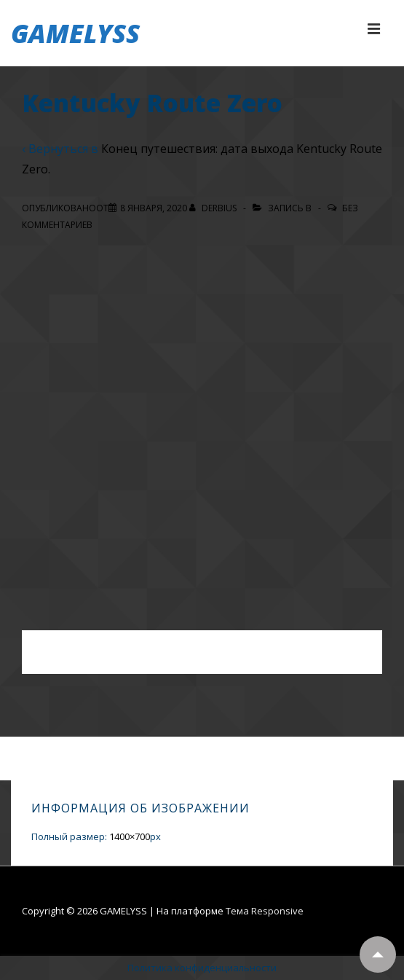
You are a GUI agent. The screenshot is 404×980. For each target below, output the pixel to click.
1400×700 (130, 836)
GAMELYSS (75, 33)
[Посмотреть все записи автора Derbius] (214, 208)
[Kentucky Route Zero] (154, 208)
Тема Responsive (265, 911)
